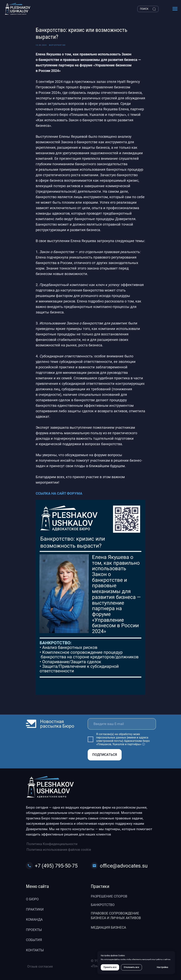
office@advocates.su (124, 866)
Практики (35, 909)
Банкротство (103, 905)
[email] (122, 724)
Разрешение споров (109, 896)
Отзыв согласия (40, 966)
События (34, 940)
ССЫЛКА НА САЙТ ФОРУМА (59, 493)
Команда (34, 920)
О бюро (32, 899)
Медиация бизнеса (108, 927)
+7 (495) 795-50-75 (56, 866)
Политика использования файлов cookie (59, 850)
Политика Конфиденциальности (52, 844)
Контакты (35, 950)
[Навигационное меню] (175, 9)
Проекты (34, 930)
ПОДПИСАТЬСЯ (105, 755)
